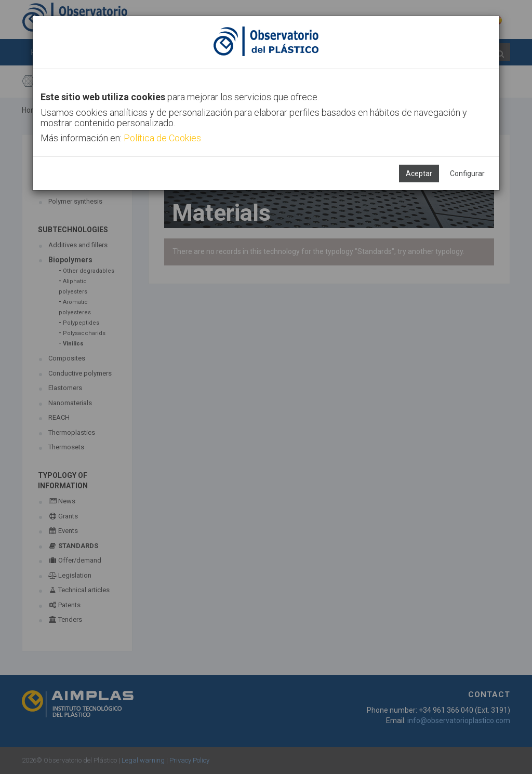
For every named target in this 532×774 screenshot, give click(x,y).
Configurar (467, 174)
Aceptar (419, 174)
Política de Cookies (162, 138)
